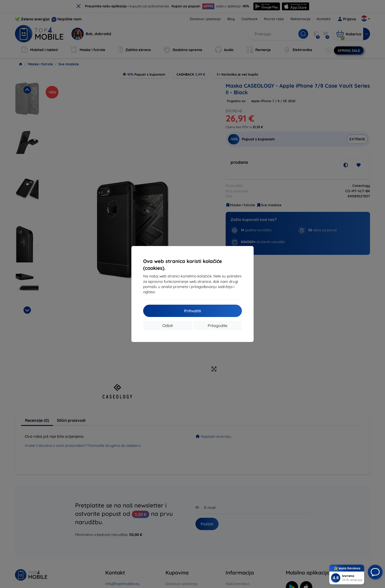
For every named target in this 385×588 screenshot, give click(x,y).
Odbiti (168, 326)
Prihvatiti (193, 311)
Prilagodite (218, 326)
